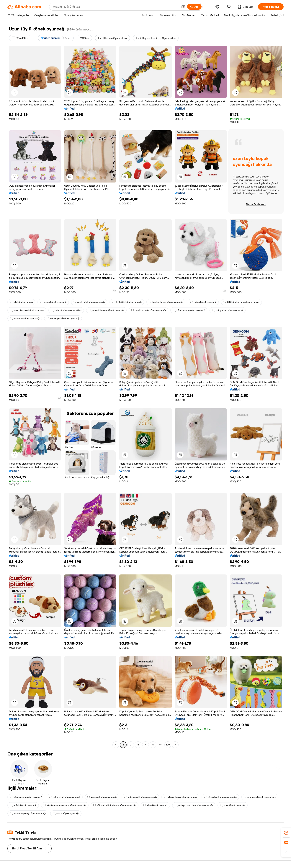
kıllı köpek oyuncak (21, 302)
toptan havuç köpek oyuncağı (166, 302)
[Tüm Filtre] (20, 38)
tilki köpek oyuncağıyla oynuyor (241, 302)
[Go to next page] (175, 745)
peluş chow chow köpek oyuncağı (194, 805)
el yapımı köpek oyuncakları (260, 797)
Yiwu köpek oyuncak (155, 805)
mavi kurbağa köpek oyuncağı (148, 310)
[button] (183, 7)
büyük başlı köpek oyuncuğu (220, 797)
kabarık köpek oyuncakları (66, 310)
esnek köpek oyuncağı (53, 302)
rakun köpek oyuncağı (203, 302)
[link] (286, 833)
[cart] (229, 7)
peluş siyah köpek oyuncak (228, 310)
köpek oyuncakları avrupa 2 (189, 310)
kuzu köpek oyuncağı (233, 805)
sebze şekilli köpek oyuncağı (63, 318)
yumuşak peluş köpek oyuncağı (28, 813)
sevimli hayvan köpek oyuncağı (106, 310)
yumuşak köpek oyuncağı (25, 318)
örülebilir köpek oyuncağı (127, 302)
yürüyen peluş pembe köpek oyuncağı (65, 805)
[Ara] (194, 7)
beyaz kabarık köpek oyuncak (27, 310)
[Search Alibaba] (116, 7)
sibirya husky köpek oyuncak (180, 797)
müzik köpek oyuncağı (23, 805)
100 (168, 745)
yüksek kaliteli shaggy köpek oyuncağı (115, 805)
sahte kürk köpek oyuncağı (89, 302)
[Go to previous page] (116, 745)
